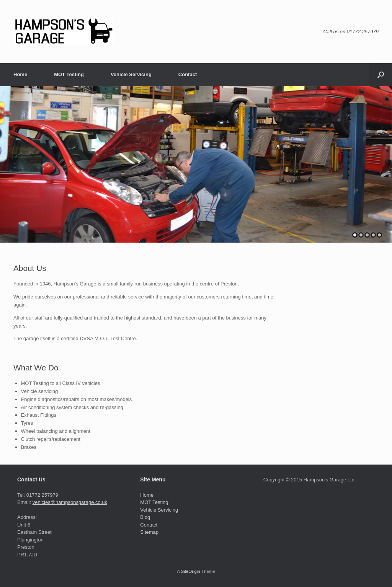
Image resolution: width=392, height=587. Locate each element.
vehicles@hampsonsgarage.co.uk (70, 502)
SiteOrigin (190, 571)
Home (20, 74)
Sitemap (149, 532)
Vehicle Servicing (131, 74)
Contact (188, 74)
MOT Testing (69, 74)
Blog (145, 517)
